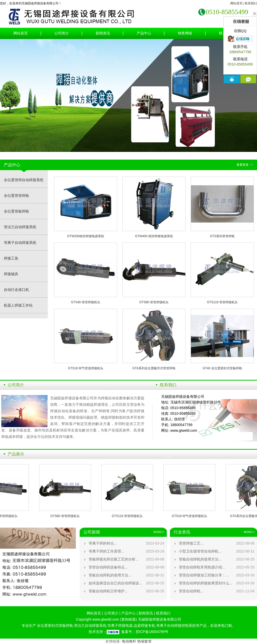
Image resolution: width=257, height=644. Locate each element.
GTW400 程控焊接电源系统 (154, 236)
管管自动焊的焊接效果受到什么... (206, 583)
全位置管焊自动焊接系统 (24, 180)
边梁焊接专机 (144, 625)
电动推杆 (129, 641)
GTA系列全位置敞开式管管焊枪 (154, 368)
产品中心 (144, 33)
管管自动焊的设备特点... (108, 567)
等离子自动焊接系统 (20, 243)
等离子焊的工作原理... (106, 551)
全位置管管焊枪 (16, 196)
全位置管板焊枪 (16, 211)
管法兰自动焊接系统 (20, 227)
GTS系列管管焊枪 (222, 236)
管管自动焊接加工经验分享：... (204, 575)
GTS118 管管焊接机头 (222, 302)
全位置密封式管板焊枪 (54, 625)
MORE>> (159, 532)
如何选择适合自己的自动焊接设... (115, 583)
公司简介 (62, 33)
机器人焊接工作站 (18, 305)
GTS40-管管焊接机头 (86, 302)
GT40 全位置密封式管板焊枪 (222, 368)
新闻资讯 (103, 33)
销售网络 (185, 33)
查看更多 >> (245, 165)
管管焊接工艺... (191, 543)
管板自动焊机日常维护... (108, 591)
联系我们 (251, 3)
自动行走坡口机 (16, 290)
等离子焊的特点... (103, 543)
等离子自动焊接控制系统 (176, 625)
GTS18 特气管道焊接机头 (85, 368)
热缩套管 (144, 641)
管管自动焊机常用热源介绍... (202, 567)
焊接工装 (11, 258)
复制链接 (128, 619)
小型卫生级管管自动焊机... (200, 551)
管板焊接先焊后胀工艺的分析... (114, 559)
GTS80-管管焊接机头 (154, 302)
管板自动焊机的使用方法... (110, 575)
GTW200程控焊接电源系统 (86, 236)
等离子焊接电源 (120, 625)
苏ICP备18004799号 (152, 632)
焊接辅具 (11, 274)
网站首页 (236, 3)
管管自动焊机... (191, 591)
